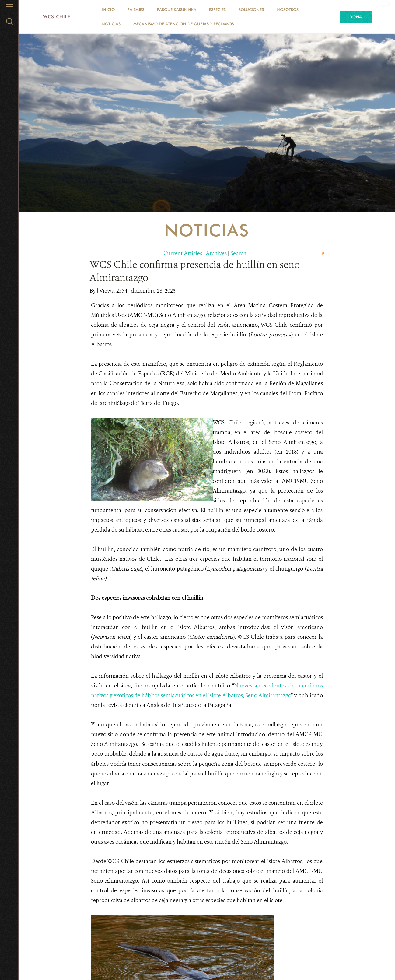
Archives (216, 253)
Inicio (108, 9)
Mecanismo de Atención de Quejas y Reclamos (184, 24)
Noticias (111, 24)
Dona (356, 17)
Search (238, 253)
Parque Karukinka (177, 9)
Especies (217, 9)
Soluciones (251, 9)
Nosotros (288, 9)
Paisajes (136, 9)
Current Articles (183, 253)
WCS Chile (57, 17)
